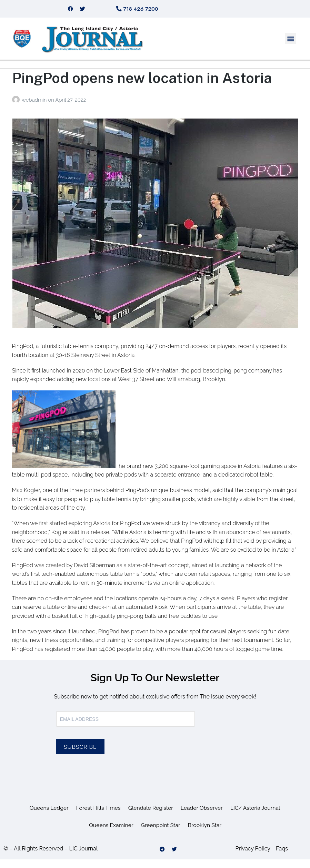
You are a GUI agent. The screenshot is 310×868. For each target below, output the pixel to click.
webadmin (35, 109)
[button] (291, 47)
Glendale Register (151, 816)
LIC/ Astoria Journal (256, 816)
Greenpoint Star (161, 833)
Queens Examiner (110, 833)
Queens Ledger (48, 816)
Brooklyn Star (205, 833)
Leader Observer (202, 816)
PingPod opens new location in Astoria (142, 86)
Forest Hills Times (98, 816)
